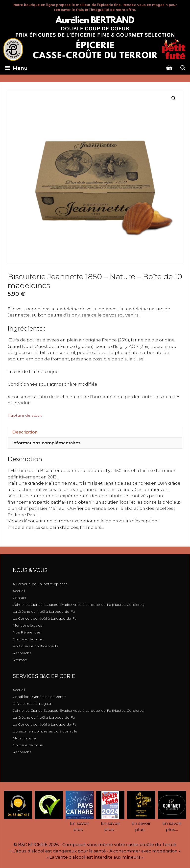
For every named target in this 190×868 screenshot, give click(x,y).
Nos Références (27, 632)
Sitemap (20, 660)
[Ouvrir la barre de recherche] (183, 68)
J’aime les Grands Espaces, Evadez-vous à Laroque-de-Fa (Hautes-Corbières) (79, 605)
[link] (63, 471)
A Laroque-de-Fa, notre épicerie (40, 584)
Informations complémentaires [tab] (46, 443)
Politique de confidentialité (36, 646)
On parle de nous (28, 639)
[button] (174, 98)
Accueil (19, 591)
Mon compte (24, 738)
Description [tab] (25, 432)
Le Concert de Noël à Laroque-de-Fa (45, 618)
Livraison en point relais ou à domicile (45, 731)
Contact (19, 598)
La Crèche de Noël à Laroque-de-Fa (44, 612)
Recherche (22, 653)
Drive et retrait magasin (33, 704)
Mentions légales (27, 625)
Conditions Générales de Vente (39, 697)
